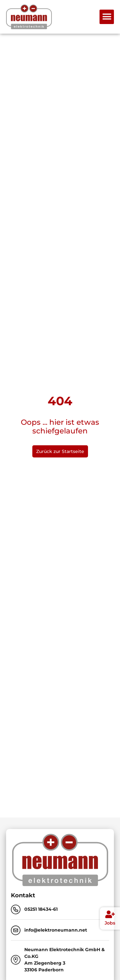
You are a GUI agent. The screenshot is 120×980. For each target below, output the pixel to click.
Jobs (110, 923)
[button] (107, 17)
